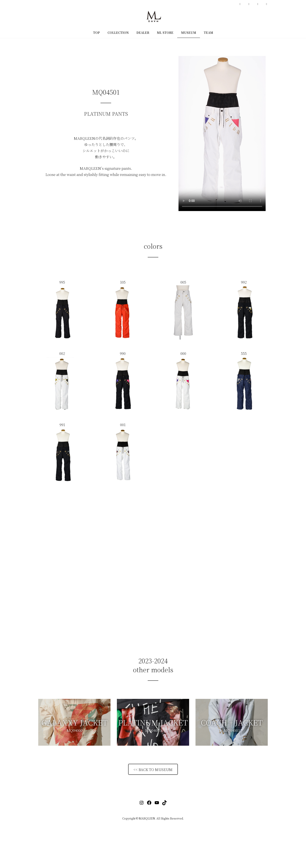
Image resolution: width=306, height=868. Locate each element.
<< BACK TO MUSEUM (153, 769)
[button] (74, 722)
